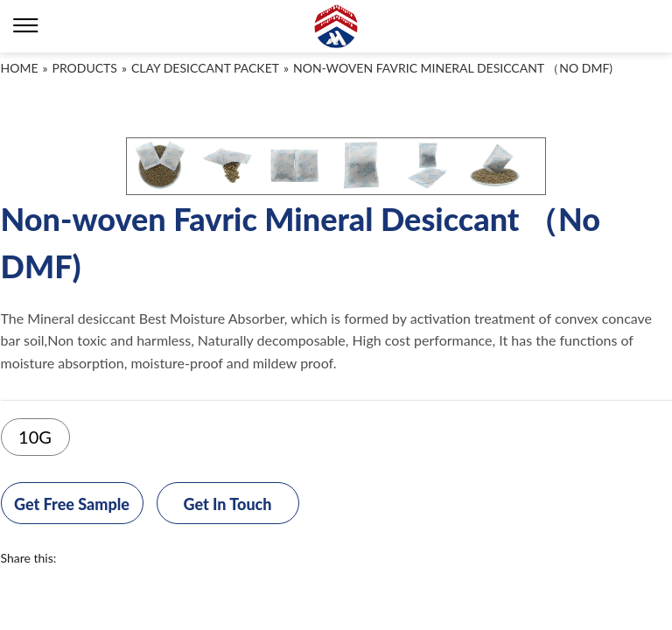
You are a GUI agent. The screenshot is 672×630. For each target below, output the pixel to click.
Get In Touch (227, 504)
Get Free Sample (72, 504)
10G (35, 437)
